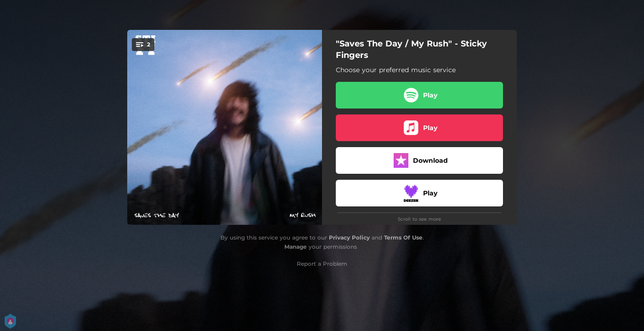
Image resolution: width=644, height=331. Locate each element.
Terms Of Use (403, 237)
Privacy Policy (349, 237)
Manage (296, 247)
